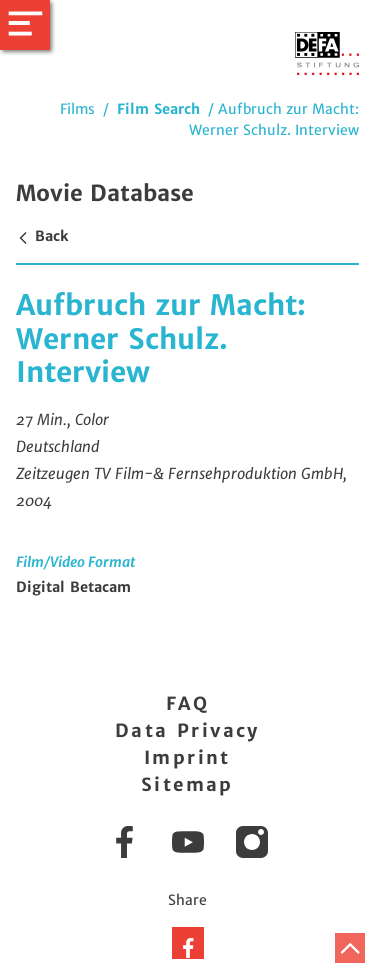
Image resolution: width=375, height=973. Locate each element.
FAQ (187, 703)
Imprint (187, 757)
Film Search (158, 109)
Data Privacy (187, 730)
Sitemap (187, 784)
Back (42, 236)
